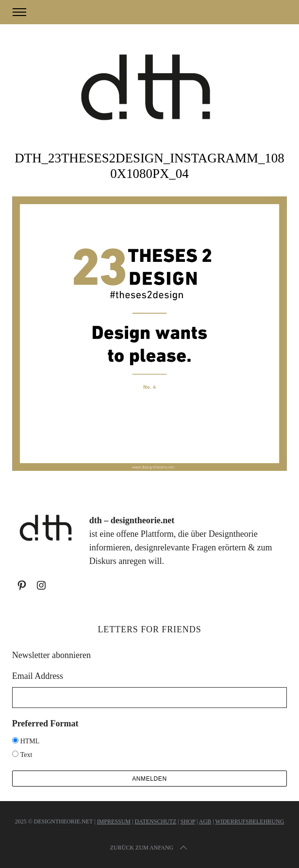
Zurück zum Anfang (149, 848)
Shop (188, 821)
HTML (30, 741)
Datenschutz (155, 821)
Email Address (38, 676)
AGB (205, 821)
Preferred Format (45, 723)
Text (26, 755)
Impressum (114, 821)
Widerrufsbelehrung (249, 821)
